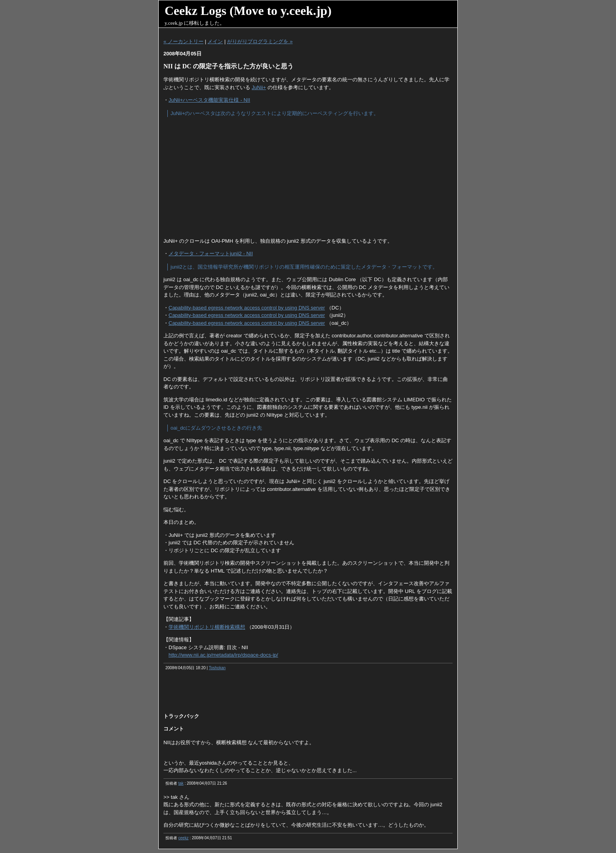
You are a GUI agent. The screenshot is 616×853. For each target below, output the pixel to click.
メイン (215, 41)
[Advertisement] (308, 177)
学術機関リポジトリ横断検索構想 (207, 627)
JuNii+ (259, 87)
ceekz (183, 838)
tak (181, 783)
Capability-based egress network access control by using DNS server (247, 308)
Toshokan (217, 668)
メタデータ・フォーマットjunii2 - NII (211, 254)
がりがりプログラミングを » (260, 41)
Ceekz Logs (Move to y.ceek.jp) (248, 11)
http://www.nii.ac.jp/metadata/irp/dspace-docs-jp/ (223, 655)
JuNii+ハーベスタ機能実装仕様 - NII (209, 100)
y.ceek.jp (174, 23)
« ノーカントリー (183, 41)
